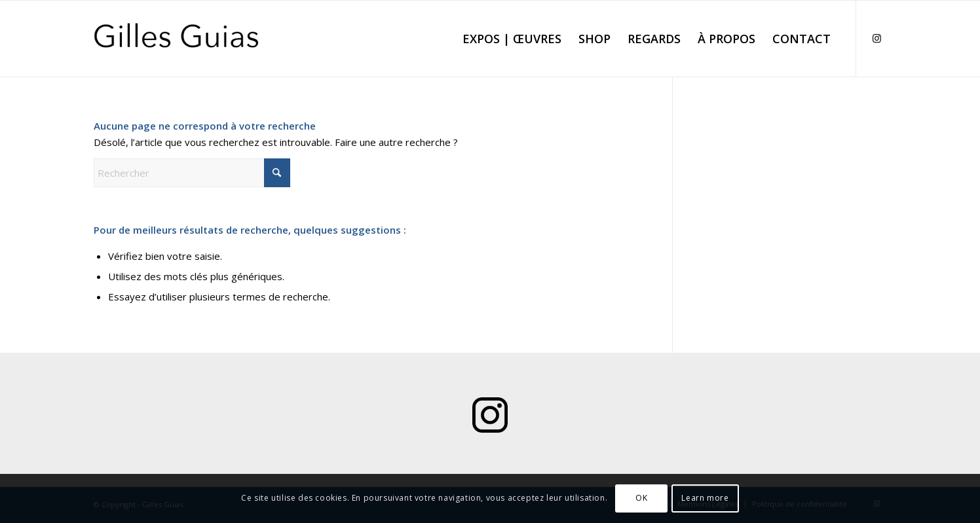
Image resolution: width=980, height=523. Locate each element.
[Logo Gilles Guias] (177, 39)
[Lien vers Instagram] (876, 38)
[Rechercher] (192, 173)
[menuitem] (512, 39)
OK (641, 498)
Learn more (705, 498)
